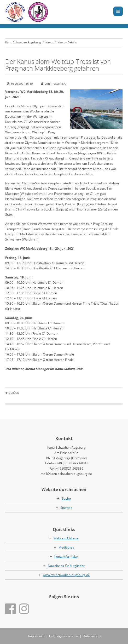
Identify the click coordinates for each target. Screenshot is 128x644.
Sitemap (66, 508)
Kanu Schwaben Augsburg (23, 42)
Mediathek (66, 547)
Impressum (36, 636)
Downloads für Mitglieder (66, 566)
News (49, 42)
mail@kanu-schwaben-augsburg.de (66, 474)
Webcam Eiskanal (66, 538)
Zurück (14, 393)
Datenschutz (92, 636)
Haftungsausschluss (64, 636)
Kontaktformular (66, 557)
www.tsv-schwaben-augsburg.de (66, 575)
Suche (66, 498)
